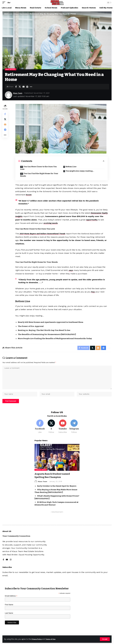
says (71, 270)
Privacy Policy (37, 639)
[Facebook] (40, 430)
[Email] (23, 87)
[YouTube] (7, 563)
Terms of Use (52, 639)
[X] (51, 430)
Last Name (9, 617)
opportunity (96, 219)
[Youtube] (63, 430)
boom (29, 195)
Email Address (11, 600)
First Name (9, 608)
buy (93, 291)
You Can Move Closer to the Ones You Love (39, 168)
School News (41, 474)
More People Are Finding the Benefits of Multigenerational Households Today (55, 338)
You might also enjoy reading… (80, 171)
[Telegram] (74, 430)
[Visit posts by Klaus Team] (9, 95)
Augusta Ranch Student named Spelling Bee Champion (53, 479)
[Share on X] (20, 87)
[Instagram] (11, 563)
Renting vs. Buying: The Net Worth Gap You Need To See (44, 330)
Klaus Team (18, 93)
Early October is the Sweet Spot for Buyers (57, 490)
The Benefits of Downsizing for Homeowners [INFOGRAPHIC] (47, 334)
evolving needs (55, 223)
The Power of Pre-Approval (31, 326)
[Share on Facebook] (16, 87)
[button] (105, 639)
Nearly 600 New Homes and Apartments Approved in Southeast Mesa (51, 322)
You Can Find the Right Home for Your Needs (39, 175)
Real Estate (11, 69)
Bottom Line (71, 167)
